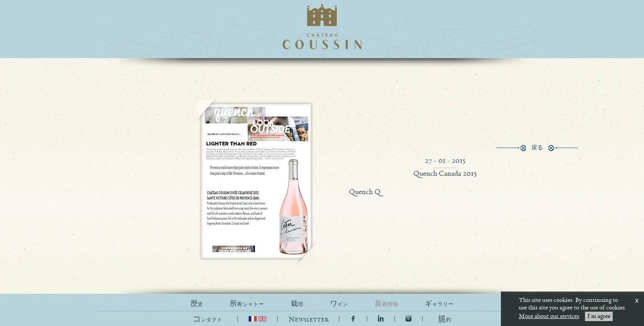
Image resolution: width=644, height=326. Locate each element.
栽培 (297, 304)
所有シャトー (247, 304)
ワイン (339, 304)
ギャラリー (439, 304)
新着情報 (386, 304)
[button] (445, 320)
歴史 (197, 304)
